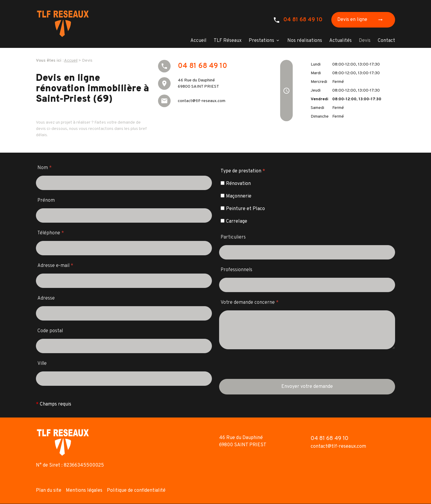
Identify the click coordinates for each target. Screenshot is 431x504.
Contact (386, 41)
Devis (365, 41)
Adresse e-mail (55, 266)
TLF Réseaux (228, 41)
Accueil (198, 41)
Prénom (46, 201)
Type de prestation (243, 171)
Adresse (46, 298)
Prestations (261, 41)
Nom (45, 168)
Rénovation (236, 184)
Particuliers (233, 237)
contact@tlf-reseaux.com (202, 101)
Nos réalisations (305, 41)
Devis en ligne (362, 20)
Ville (42, 364)
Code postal (50, 331)
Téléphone (51, 233)
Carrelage (234, 221)
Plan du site (49, 491)
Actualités (340, 41)
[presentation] (265, 367)
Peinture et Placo (243, 209)
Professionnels (236, 270)
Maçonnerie (236, 196)
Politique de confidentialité (136, 491)
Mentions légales (84, 491)
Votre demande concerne (250, 303)
